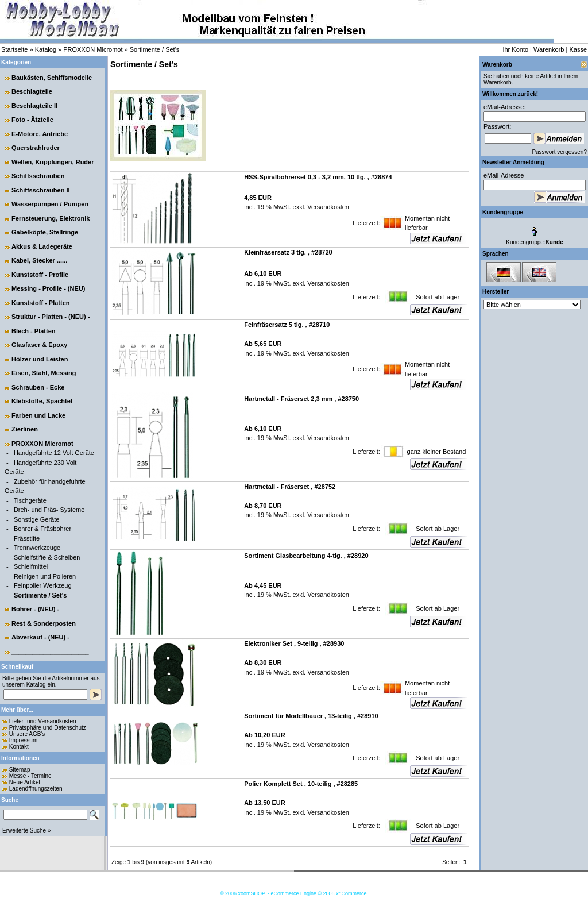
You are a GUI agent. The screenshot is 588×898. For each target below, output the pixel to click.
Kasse (578, 49)
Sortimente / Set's (154, 49)
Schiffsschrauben (38, 176)
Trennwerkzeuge (37, 548)
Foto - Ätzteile (32, 120)
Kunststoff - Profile (40, 275)
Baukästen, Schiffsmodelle (52, 78)
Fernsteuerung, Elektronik (51, 218)
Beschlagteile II (34, 106)
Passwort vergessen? (559, 152)
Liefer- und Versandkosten (43, 721)
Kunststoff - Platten (40, 303)
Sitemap (20, 770)
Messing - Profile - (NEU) (48, 288)
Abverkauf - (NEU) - (40, 637)
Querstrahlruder (36, 148)
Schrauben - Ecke (38, 387)
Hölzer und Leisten (40, 359)
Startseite (14, 49)
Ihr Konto (515, 49)
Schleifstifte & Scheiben (47, 557)
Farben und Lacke (38, 415)
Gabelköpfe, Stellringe (45, 232)
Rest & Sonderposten (44, 623)
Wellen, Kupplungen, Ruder (53, 162)
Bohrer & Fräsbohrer (42, 529)
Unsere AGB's (27, 734)
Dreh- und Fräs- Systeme (49, 510)
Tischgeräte (30, 500)
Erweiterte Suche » (27, 830)
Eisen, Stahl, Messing (44, 373)
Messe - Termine (30, 776)
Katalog (46, 49)
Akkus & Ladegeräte (42, 246)
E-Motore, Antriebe (40, 134)
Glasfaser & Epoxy (39, 345)
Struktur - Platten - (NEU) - (51, 317)
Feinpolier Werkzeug (43, 585)
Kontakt (19, 747)
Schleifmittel (31, 566)
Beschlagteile (32, 91)
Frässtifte (27, 538)
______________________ (50, 652)
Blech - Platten (33, 331)
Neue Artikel (25, 782)
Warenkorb (549, 49)
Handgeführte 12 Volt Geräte (54, 453)
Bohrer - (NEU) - (35, 609)
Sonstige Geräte (37, 519)
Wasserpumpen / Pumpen (50, 204)
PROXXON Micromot (93, 49)
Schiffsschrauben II (40, 190)
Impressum (23, 740)
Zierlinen (25, 429)
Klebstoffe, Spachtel (42, 401)
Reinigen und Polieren (45, 576)
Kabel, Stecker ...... (39, 260)
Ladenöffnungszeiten (36, 789)
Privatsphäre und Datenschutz (48, 728)
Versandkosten (327, 207)
